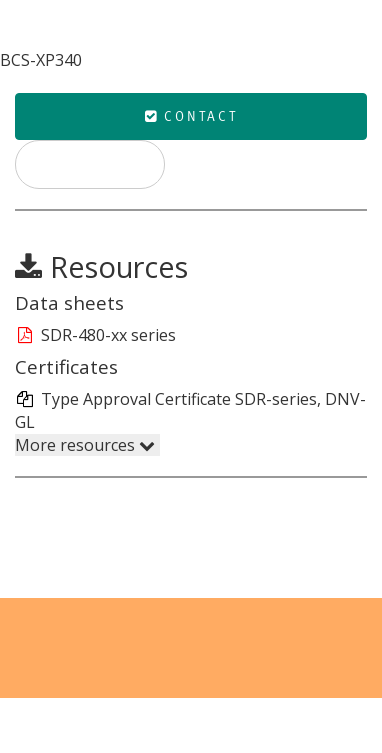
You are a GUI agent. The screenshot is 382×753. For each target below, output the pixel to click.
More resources (85, 445)
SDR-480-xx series (95, 335)
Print (90, 164)
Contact (191, 116)
